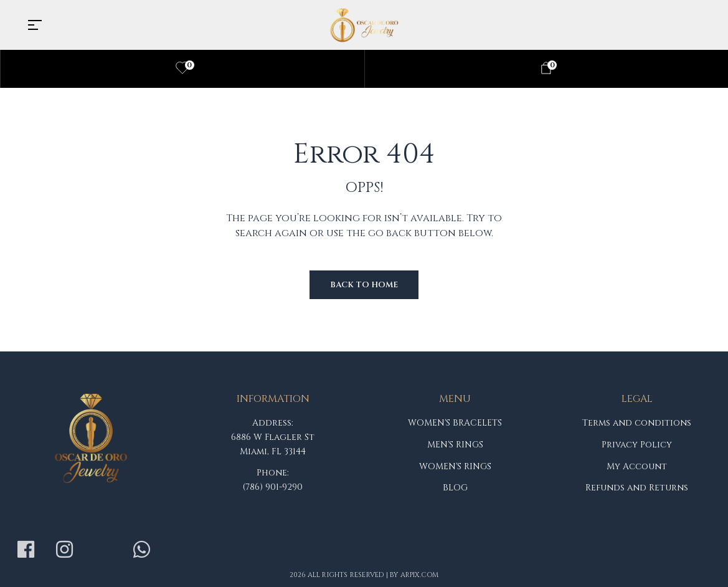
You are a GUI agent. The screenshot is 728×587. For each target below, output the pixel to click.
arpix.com (420, 575)
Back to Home (364, 285)
